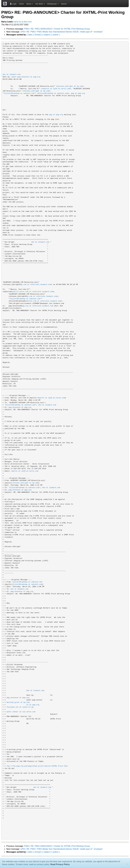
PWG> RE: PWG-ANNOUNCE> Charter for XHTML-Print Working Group (57, 29)
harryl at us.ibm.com (22, 22)
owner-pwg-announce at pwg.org (26, 77)
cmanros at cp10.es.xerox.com (56, 89)
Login (13, 4)
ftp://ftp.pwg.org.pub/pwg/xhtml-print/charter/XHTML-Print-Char (37, 766)
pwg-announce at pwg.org (20, 407)
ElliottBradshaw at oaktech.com (19, 93)
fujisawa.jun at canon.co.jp (20, 707)
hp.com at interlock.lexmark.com (36, 285)
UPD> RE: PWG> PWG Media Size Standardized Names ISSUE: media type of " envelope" (62, 32)
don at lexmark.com (12, 74)
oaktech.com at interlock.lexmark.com (43, 301)
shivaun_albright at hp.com (70, 86)
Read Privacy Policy (60, 864)
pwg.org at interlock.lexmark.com (37, 306)
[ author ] (56, 35)
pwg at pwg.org (78, 93)
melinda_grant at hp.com (18, 702)
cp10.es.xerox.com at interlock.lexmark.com (32, 292)
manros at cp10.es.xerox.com (25, 471)
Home (21, 4)
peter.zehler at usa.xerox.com (21, 712)
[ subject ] (47, 35)
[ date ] (30, 35)
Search (64, 4)
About (30, 4)
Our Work (40, 4)
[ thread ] (38, 35)
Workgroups (53, 4)
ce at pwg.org (33, 705)
